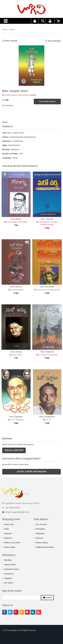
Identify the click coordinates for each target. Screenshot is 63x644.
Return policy (10, 547)
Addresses (40, 533)
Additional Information (45, 547)
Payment (8, 533)
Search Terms (10, 565)
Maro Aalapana (16, 417)
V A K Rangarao (17, 420)
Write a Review (11, 41)
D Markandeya (17, 290)
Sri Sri (48, 420)
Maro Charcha (47, 219)
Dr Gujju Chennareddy (48, 355)
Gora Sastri (16, 219)
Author (5, 137)
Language (7, 158)
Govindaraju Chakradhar (17, 222)
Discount (39, 538)
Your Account (41, 524)
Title (4, 133)
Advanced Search (12, 569)
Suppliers (8, 578)
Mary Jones (17, 355)
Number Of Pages (10, 154)
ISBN (4, 145)
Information (40, 529)
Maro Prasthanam (47, 417)
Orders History (42, 543)
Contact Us (9, 574)
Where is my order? (12, 543)
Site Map (8, 560)
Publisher (7, 141)
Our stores (9, 583)
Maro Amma (16, 352)
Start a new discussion (32, 472)
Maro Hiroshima (47, 287)
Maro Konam (16, 287)
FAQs (7, 529)
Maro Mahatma (47, 352)
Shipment (8, 538)
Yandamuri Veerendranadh (48, 290)
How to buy (9, 524)
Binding (6, 149)
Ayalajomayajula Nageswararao (17, 95)
